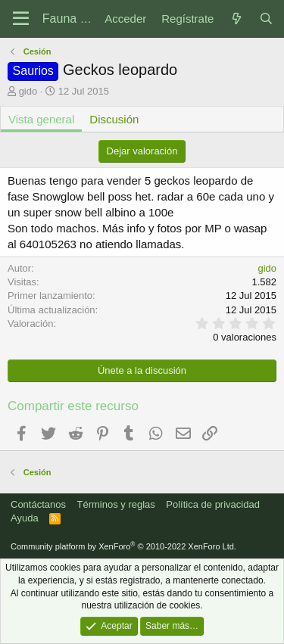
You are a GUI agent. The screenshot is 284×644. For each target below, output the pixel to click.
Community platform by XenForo (123, 546)
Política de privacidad (213, 504)
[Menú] (21, 19)
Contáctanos (38, 504)
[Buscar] (266, 19)
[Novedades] (236, 19)
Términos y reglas (116, 504)
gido (28, 91)
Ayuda (25, 518)
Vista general (41, 119)
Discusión (114, 119)
